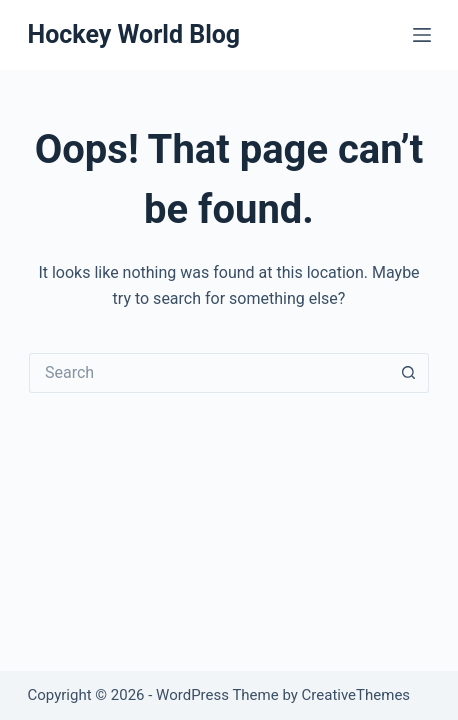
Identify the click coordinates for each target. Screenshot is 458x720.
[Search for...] (209, 373)
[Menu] (422, 35)
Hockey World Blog (133, 34)
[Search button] (409, 373)
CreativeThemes (356, 695)
